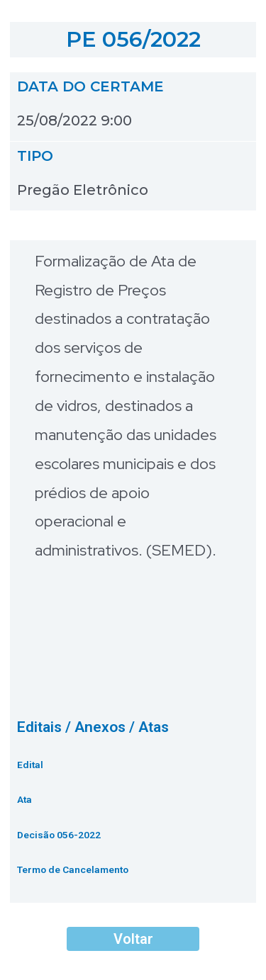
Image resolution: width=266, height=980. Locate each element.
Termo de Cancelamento (73, 869)
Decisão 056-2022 (59, 835)
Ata (24, 799)
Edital (30, 765)
